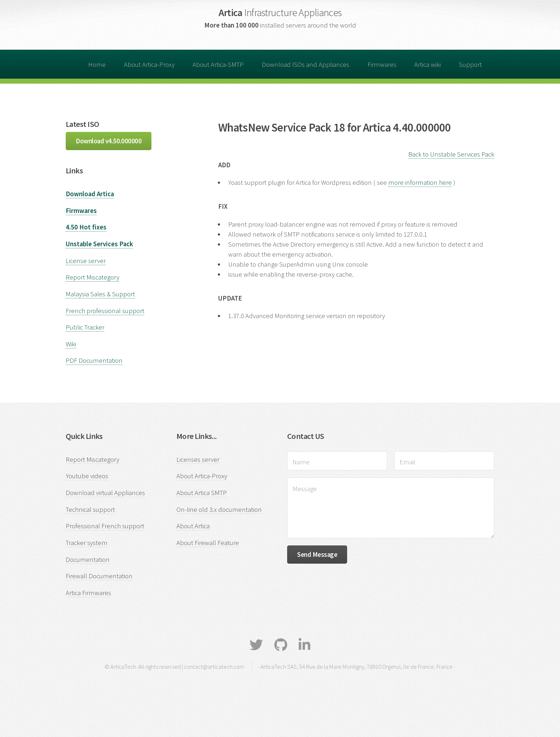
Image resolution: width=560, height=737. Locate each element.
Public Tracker (85, 327)
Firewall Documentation (99, 576)
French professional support (105, 311)
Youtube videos (87, 476)
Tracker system (87, 543)
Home (97, 65)
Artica (280, 13)
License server (86, 261)
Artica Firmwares (88, 593)
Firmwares (382, 65)
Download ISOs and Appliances (306, 65)
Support (470, 65)
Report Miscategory (92, 277)
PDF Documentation (94, 360)
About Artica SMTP (202, 493)
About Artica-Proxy (149, 65)
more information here (420, 182)
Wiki (71, 344)
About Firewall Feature (208, 543)
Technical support (90, 510)
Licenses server (198, 459)
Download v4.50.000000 (109, 141)
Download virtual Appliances (105, 493)
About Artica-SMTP (218, 65)
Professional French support (105, 526)
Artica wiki (427, 65)
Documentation (88, 560)
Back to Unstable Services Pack (451, 154)
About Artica (193, 526)
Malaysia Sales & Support (100, 294)
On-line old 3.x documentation (219, 510)
